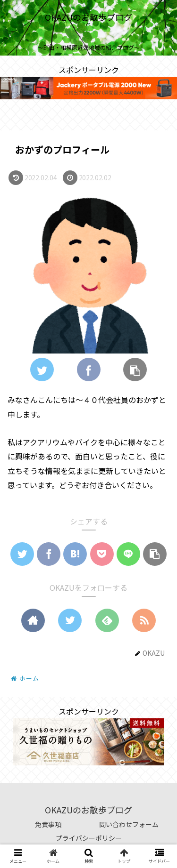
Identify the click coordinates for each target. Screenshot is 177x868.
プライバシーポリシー (89, 838)
